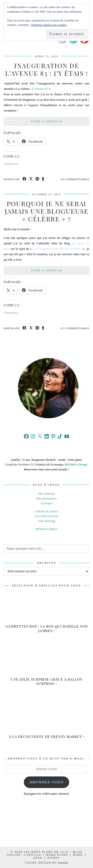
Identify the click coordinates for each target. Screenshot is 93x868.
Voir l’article (46, 121)
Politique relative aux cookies (49, 25)
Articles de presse (46, 511)
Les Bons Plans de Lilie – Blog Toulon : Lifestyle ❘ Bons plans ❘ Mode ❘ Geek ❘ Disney (47, 855)
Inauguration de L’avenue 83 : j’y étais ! (47, 69)
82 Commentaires (75, 328)
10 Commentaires (75, 179)
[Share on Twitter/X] (31, 179)
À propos (46, 503)
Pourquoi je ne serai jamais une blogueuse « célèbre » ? (47, 211)
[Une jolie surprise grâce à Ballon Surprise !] (46, 667)
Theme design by (46, 863)
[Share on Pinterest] (37, 179)
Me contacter (46, 493)
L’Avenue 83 (40, 89)
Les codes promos (47, 516)
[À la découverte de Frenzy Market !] (46, 720)
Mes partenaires (46, 498)
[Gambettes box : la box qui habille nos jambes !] (46, 615)
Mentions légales (46, 529)
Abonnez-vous (46, 782)
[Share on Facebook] (25, 179)
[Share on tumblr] (43, 179)
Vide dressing (46, 521)
